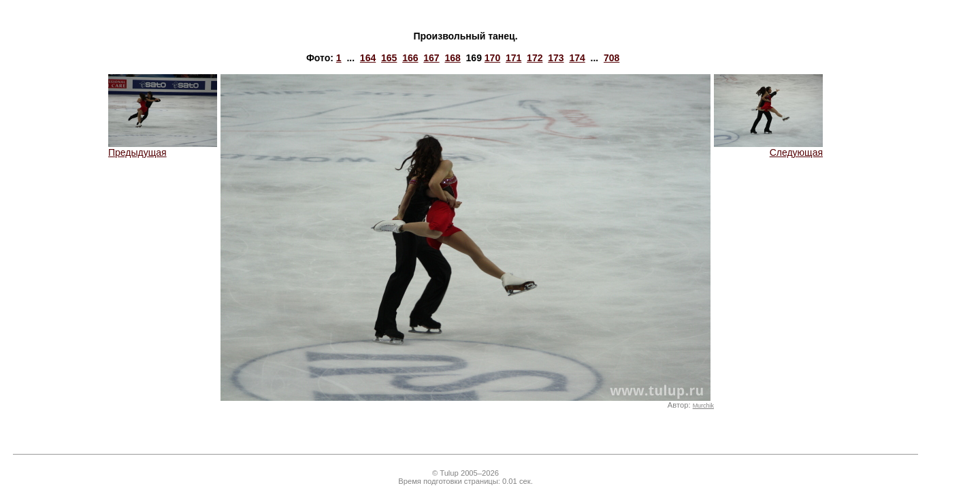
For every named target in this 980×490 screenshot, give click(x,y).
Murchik (703, 406)
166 (410, 58)
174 (577, 58)
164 (368, 58)
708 (611, 58)
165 (389, 58)
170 (492, 58)
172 (535, 58)
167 (431, 58)
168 (452, 58)
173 (556, 58)
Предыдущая (163, 148)
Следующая (768, 148)
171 (513, 58)
